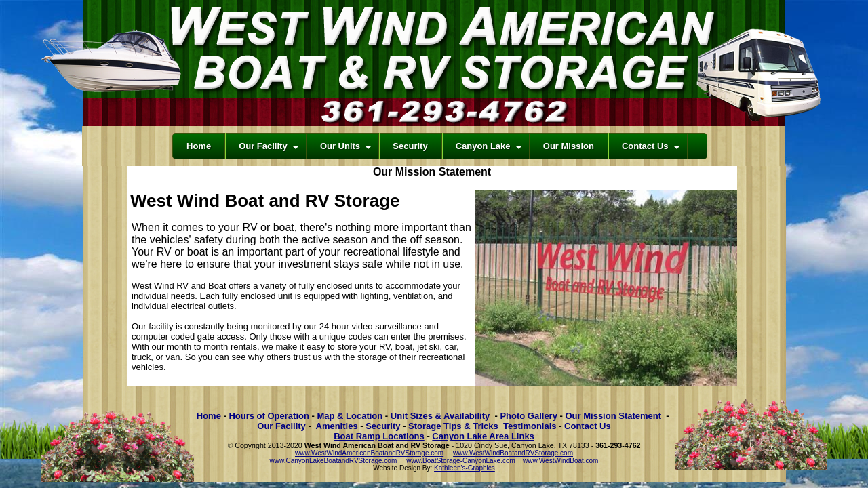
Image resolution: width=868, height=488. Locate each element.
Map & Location (350, 416)
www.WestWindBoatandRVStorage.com (513, 453)
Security (383, 426)
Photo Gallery (529, 416)
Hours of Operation (269, 416)
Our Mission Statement (613, 416)
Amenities (337, 426)
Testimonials (530, 426)
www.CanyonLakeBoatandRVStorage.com (334, 461)
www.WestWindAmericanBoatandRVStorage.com (369, 453)
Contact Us (588, 426)
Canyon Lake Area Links (483, 436)
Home (209, 416)
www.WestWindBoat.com (561, 461)
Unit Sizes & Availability (440, 416)
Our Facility (281, 426)
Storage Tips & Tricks (453, 426)
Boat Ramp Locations (379, 436)
